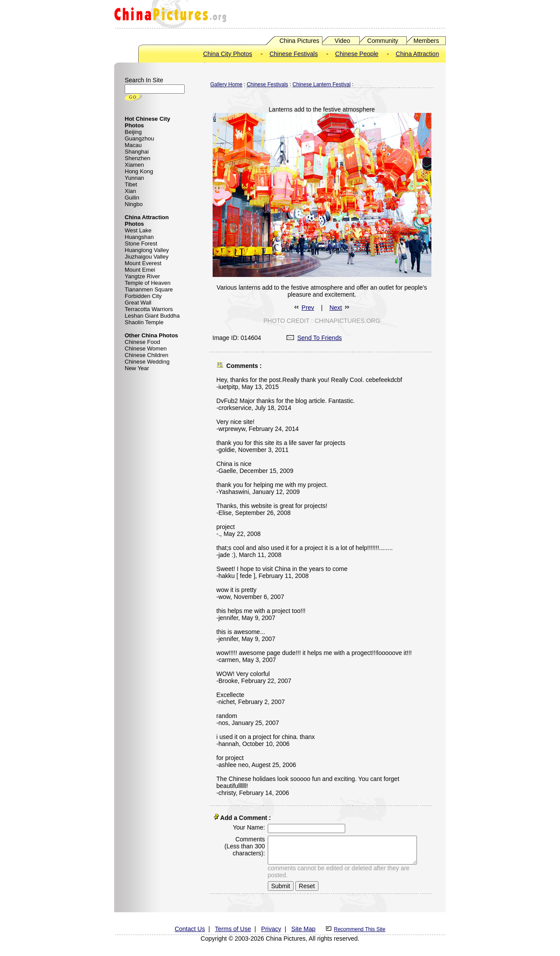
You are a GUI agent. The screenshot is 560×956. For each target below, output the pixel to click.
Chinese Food (142, 342)
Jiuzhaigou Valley (147, 257)
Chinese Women (146, 348)
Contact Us (190, 927)
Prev (308, 308)
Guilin (132, 198)
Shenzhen (138, 158)
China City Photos (227, 54)
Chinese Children (147, 355)
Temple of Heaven (148, 283)
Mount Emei (140, 270)
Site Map (303, 927)
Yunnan (134, 178)
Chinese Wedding (147, 362)
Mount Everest (143, 263)
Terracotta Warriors (149, 309)
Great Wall (138, 303)
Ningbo (134, 204)
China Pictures (299, 41)
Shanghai (137, 152)
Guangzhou (139, 138)
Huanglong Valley (147, 250)
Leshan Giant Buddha (152, 316)
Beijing (133, 132)
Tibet (131, 184)
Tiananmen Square (149, 289)
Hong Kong (139, 171)
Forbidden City (143, 296)
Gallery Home (226, 84)
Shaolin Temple (144, 322)
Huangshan (139, 237)
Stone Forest (141, 243)
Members (426, 41)
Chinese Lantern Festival (322, 84)
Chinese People (357, 54)
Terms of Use (233, 927)
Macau (133, 145)
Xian (130, 191)
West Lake (138, 230)
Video (343, 41)
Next (336, 308)
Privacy (271, 927)
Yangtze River (142, 276)
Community (383, 41)
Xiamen (134, 165)
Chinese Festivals (294, 54)
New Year (137, 368)
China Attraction (418, 54)
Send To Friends (314, 338)
